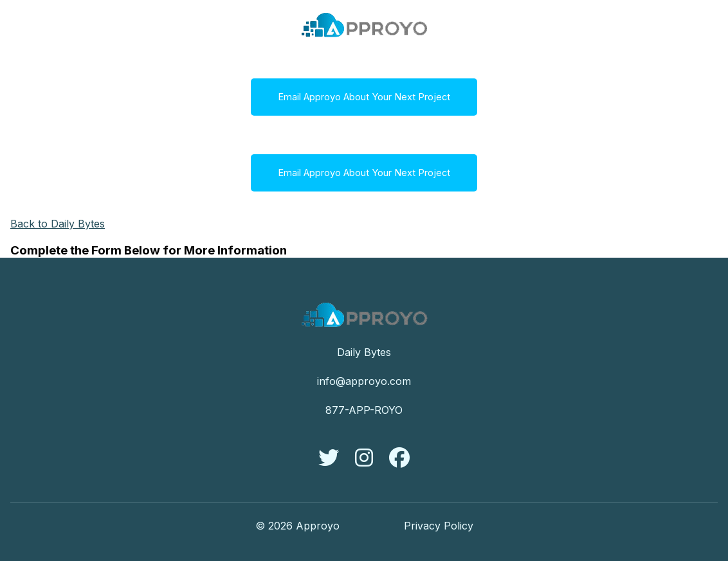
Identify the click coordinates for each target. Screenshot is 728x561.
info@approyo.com (364, 381)
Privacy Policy (439, 526)
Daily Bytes (364, 352)
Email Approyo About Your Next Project (364, 97)
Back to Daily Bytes (58, 224)
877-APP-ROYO (364, 410)
